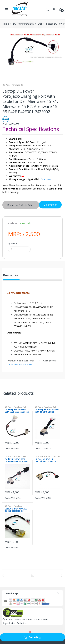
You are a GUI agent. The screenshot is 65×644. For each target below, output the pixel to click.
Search (47, 9)
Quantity (12, 243)
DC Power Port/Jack (23, 24)
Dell (40, 24)
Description (11, 275)
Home (6, 24)
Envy (55, 456)
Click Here (46, 179)
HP (59, 456)
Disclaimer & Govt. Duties (21, 205)
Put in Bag (35, 637)
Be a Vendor (50, 205)
